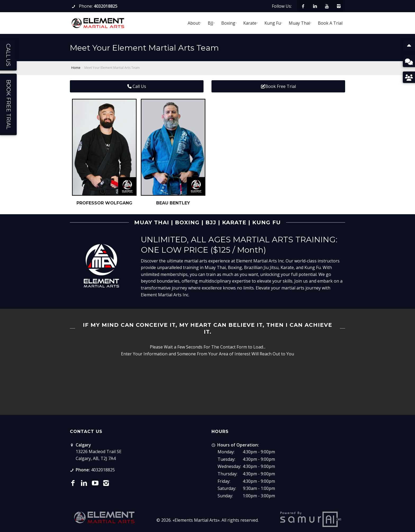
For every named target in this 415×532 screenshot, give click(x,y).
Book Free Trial (278, 86)
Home (76, 68)
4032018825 (106, 6)
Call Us (137, 86)
